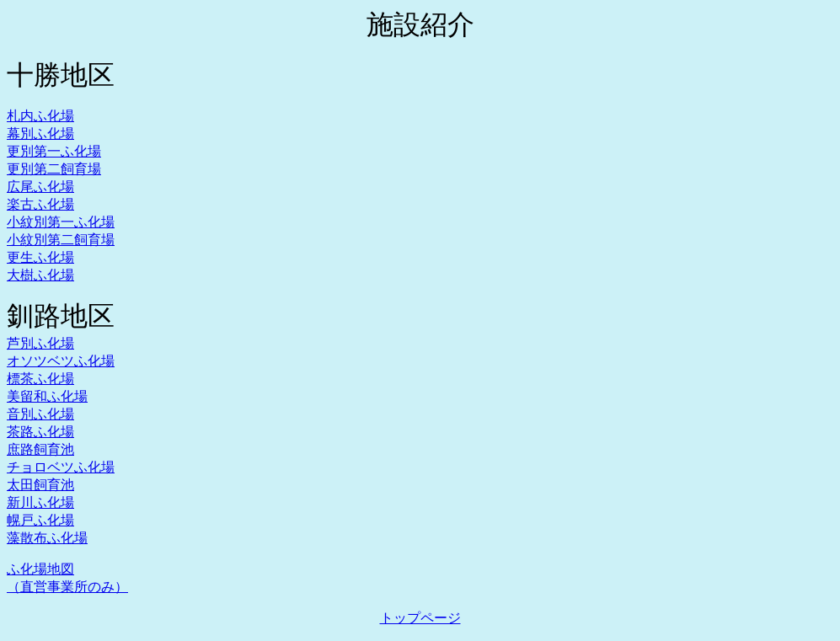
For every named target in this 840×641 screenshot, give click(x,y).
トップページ (420, 618)
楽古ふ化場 (40, 204)
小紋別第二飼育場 (61, 240)
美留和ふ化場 (47, 396)
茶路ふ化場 (40, 432)
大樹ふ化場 (40, 275)
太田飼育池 (40, 485)
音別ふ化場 (40, 414)
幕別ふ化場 (40, 134)
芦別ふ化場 (40, 343)
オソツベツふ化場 (61, 361)
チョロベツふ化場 (61, 467)
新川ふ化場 (40, 502)
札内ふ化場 (40, 116)
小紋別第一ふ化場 (61, 222)
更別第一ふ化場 (54, 151)
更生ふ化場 (40, 257)
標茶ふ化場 (40, 379)
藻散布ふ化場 (47, 538)
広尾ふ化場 (40, 187)
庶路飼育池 (40, 449)
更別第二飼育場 (54, 169)
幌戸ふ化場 (40, 520)
